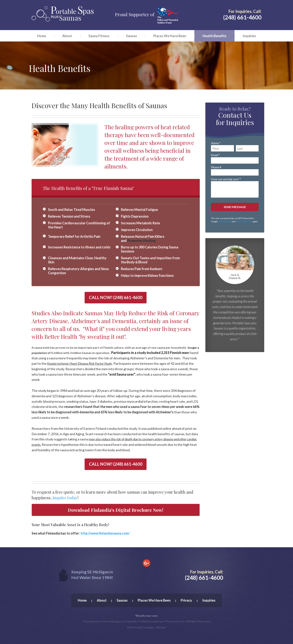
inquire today (65, 498)
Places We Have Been (170, 36)
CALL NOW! (116, 297)
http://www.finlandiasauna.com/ (105, 533)
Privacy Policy (225, 221)
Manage (161, 627)
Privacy (186, 600)
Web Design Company (140, 627)
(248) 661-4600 (242, 17)
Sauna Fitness (99, 36)
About (67, 36)
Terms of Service (244, 221)
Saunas (131, 36)
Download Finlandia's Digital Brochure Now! (116, 510)
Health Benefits (215, 36)
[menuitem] (41, 36)
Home (41, 36)
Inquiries (249, 36)
